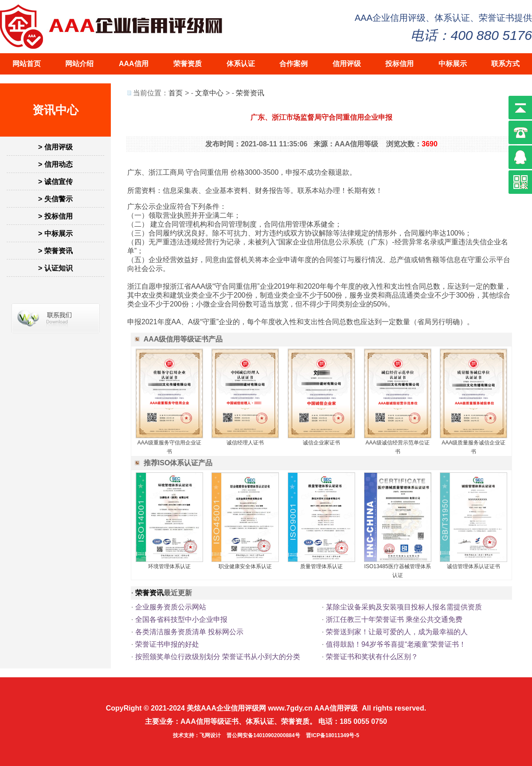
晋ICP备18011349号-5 (332, 735)
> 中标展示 (55, 234)
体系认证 (241, 64)
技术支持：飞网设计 (197, 735)
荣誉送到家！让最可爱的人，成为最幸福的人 (397, 632)
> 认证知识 (55, 268)
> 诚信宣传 (55, 182)
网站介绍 (79, 64)
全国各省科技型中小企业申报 (181, 619)
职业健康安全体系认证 (245, 566)
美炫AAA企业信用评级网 (226, 708)
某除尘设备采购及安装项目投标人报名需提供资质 (404, 607)
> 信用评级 (55, 147)
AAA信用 (134, 64)
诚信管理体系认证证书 (473, 566)
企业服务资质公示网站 (171, 607)
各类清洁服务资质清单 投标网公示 (189, 632)
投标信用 (399, 64)
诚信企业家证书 (321, 443)
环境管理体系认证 (169, 566)
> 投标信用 (55, 216)
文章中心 (209, 93)
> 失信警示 (55, 199)
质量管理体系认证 (321, 566)
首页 (176, 93)
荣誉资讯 (250, 93)
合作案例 (293, 64)
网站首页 (27, 64)
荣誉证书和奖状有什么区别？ (372, 657)
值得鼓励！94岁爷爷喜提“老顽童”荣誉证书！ (396, 644)
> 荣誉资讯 (55, 251)
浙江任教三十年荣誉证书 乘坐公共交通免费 (394, 619)
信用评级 (347, 64)
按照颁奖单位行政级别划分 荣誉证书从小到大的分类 (218, 657)
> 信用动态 (55, 164)
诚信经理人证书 (245, 443)
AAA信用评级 (336, 708)
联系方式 (505, 64)
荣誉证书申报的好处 (167, 644)
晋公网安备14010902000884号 (263, 735)
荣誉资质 (188, 64)
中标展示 (453, 64)
